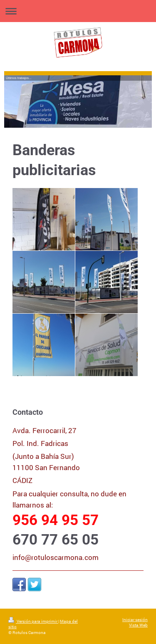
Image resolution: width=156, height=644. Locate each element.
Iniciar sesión (135, 620)
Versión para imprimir (33, 621)
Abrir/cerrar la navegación (78, 11)
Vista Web (138, 625)
